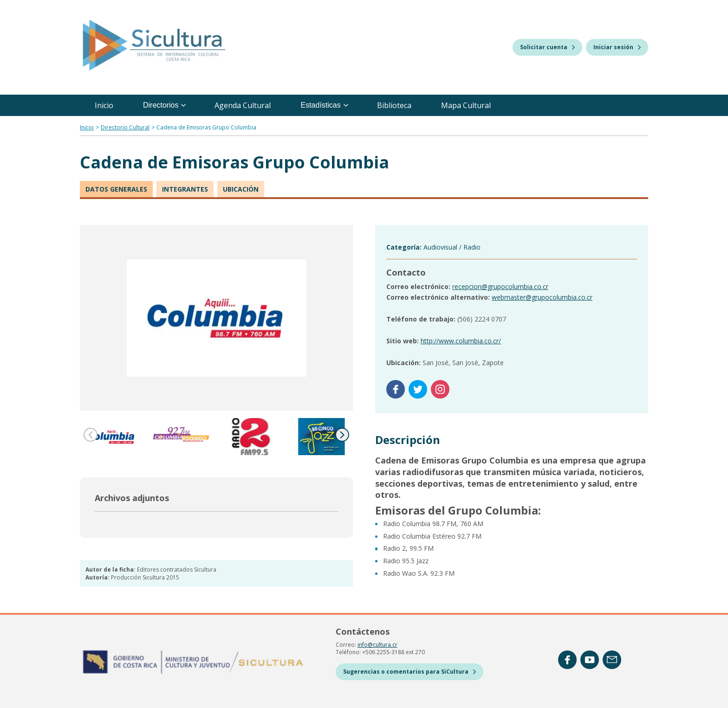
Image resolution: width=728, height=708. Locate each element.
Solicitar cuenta (547, 47)
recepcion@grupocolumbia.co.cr (500, 286)
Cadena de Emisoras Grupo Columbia (206, 127)
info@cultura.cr (377, 645)
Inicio (104, 105)
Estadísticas (324, 105)
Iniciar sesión (617, 47)
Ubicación (241, 189)
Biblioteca (394, 105)
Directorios (164, 105)
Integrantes (185, 189)
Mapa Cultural (466, 105)
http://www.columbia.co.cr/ (461, 341)
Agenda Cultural (243, 105)
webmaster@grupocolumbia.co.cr (542, 297)
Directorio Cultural (125, 127)
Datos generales (116, 189)
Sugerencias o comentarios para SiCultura (409, 672)
